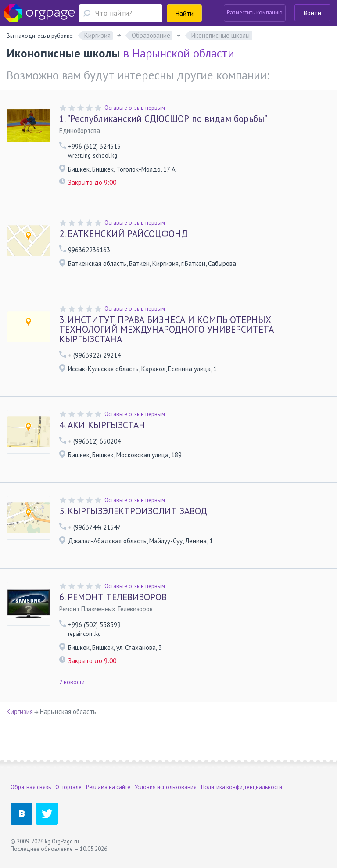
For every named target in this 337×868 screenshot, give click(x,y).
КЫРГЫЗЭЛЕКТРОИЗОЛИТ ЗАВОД (133, 511)
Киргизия (20, 712)
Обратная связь (31, 787)
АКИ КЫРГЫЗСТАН (102, 425)
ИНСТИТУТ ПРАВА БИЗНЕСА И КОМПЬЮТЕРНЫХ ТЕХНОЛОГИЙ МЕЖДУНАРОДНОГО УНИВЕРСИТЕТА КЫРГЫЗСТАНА (167, 330)
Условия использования (166, 787)
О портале (68, 787)
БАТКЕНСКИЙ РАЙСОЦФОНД (124, 234)
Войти (312, 13)
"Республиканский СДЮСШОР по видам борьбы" (163, 119)
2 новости (72, 682)
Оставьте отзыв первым (135, 108)
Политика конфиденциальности (242, 787)
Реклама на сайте (108, 787)
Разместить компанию (255, 13)
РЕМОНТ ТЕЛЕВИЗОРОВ (113, 597)
